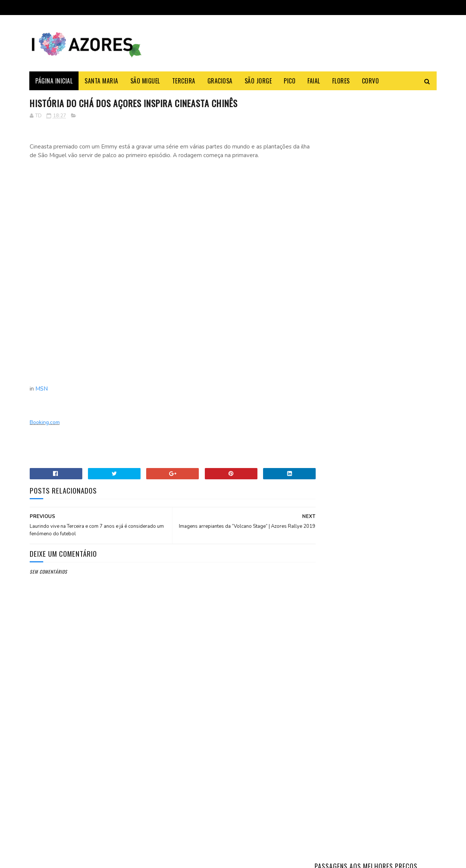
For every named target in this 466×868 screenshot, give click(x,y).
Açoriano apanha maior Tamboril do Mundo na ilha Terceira (394, 387)
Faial (314, 81)
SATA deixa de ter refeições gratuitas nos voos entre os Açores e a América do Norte (113, 784)
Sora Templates (66, 858)
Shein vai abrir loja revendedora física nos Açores (115, 745)
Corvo (371, 81)
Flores (341, 81)
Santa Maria (102, 81)
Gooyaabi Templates (132, 858)
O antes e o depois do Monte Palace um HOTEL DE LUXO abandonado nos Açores (396, 456)
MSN (42, 389)
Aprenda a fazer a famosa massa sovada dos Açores (393, 349)
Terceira (184, 81)
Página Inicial (54, 81)
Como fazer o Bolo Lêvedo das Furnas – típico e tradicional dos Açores (392, 319)
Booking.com (45, 423)
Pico (290, 81)
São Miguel (145, 81)
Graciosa (220, 81)
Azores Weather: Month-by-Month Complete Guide (395, 417)
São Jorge (258, 81)
